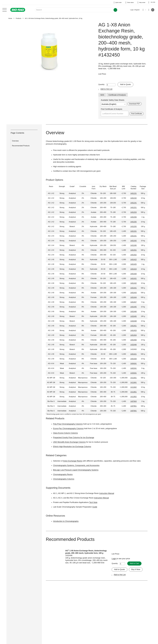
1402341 (134, 368)
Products (18, 18)
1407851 (134, 406)
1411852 (134, 397)
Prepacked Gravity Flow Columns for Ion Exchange (74, 438)
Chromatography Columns (64, 479)
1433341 (134, 373)
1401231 (134, 193)
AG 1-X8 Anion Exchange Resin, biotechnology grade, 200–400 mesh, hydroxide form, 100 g (86, 552)
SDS (102, 95)
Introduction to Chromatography (66, 521)
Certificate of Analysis (117, 95)
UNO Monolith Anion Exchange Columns (69, 442)
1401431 (134, 278)
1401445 (134, 307)
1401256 (134, 217)
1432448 (134, 321)
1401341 (134, 236)
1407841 (134, 411)
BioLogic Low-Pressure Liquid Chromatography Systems (76, 470)
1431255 (134, 226)
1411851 (134, 392)
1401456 (134, 340)
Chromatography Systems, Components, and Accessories (76, 465)
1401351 (134, 250)
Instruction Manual (107, 493)
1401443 (134, 293)
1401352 (134, 255)
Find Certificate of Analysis (112, 109)
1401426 (134, 274)
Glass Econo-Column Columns (65, 433)
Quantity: (102, 84)
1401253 (134, 212)
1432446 (134, 345)
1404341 (134, 364)
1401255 (134, 222)
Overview (15, 141)
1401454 (134, 335)
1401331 (134, 231)
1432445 (134, 316)
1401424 (134, 269)
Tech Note (93, 502)
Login (114, 559)
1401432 (134, 283)
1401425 (134, 264)
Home (10, 18)
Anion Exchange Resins (73, 461)
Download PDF (134, 104)
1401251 (134, 208)
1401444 (134, 297)
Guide (95, 507)
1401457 (134, 302)
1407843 (134, 401)
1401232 (134, 198)
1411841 (134, 382)
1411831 (134, 378)
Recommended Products (21, 146)
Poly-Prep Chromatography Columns (68, 424)
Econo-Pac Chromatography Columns (68, 428)
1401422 (134, 260)
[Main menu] (5, 10)
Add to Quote (125, 84)
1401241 (134, 203)
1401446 (134, 312)
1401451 (134, 326)
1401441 (134, 288)
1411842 (134, 387)
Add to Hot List (106, 89)
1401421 (134, 354)
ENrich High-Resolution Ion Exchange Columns (72, 447)
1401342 (134, 241)
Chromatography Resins (63, 474)
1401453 (134, 330)
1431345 (134, 245)
